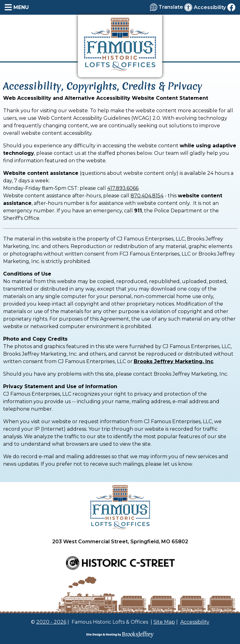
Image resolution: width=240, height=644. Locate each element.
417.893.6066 (123, 188)
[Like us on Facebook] (231, 7)
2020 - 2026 (51, 622)
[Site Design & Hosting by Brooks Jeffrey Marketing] (120, 634)
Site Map (164, 622)
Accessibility (195, 622)
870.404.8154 (147, 196)
